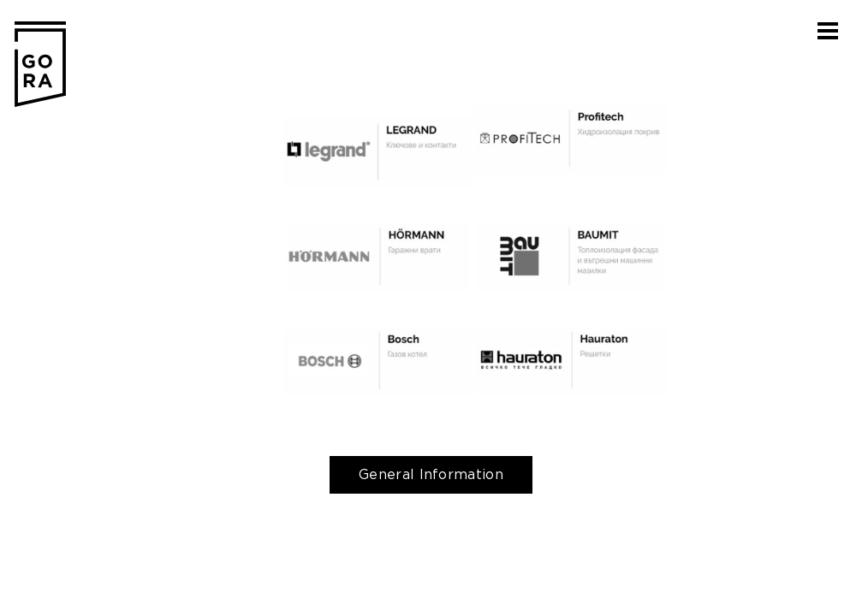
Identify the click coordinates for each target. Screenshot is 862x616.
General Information (431, 474)
